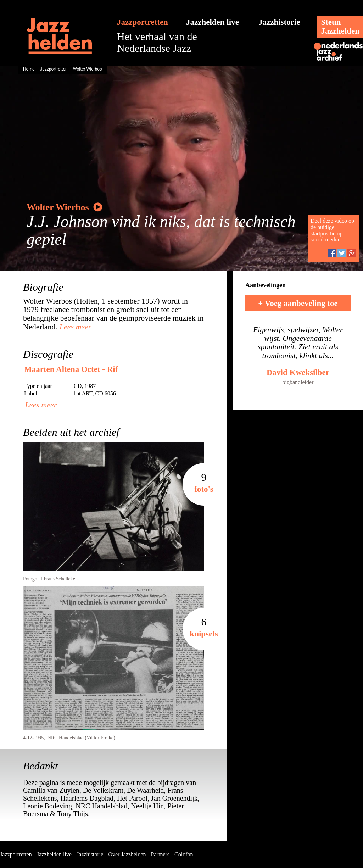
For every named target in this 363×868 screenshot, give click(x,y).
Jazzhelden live (213, 22)
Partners (160, 854)
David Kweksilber (298, 372)
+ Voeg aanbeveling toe (298, 303)
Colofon (184, 854)
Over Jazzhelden (127, 854)
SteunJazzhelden (340, 27)
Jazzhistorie (279, 22)
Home (29, 69)
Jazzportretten (143, 22)
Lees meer (74, 327)
